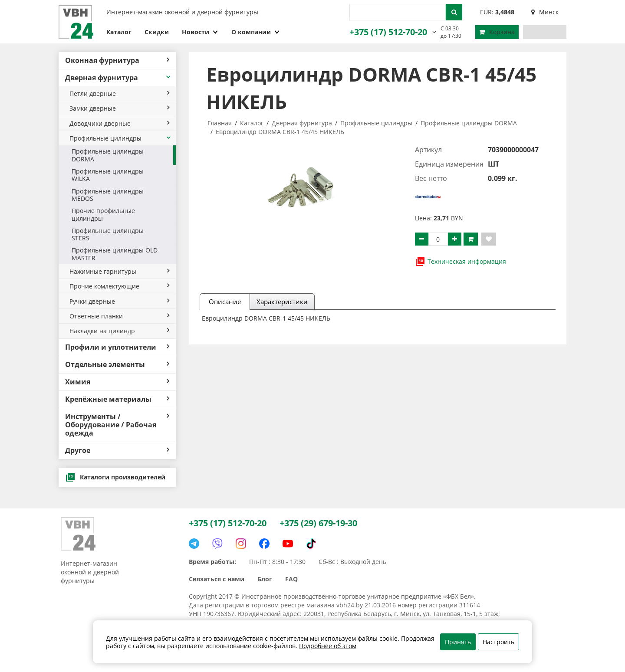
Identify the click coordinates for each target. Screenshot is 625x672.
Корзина (497, 32)
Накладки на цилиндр (119, 331)
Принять (458, 642)
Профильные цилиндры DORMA (108, 155)
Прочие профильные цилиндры (103, 214)
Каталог (119, 32)
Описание (225, 302)
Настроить (498, 642)
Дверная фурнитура (118, 78)
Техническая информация (461, 262)
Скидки (157, 32)
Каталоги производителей (115, 477)
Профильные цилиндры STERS (108, 234)
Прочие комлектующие (119, 286)
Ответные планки (119, 316)
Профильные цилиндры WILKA (108, 175)
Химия (117, 382)
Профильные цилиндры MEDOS (108, 195)
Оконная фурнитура (117, 60)
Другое (117, 450)
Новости (200, 32)
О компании (256, 32)
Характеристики (282, 302)
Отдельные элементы (117, 364)
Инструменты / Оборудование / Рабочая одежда (117, 425)
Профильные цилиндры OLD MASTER (115, 254)
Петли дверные (119, 93)
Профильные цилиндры (120, 138)
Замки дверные (119, 108)
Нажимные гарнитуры (119, 271)
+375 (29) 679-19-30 (318, 523)
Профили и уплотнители (117, 347)
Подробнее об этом (328, 646)
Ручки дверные (119, 301)
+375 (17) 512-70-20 (388, 32)
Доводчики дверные (119, 123)
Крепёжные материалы (117, 399)
